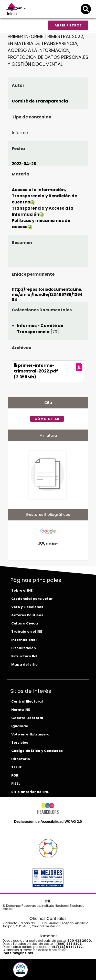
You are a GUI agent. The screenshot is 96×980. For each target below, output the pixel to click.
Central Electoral (27, 701)
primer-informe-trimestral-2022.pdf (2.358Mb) (36, 371)
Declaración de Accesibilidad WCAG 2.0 (48, 822)
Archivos (21, 348)
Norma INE (21, 710)
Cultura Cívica (25, 623)
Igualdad (20, 726)
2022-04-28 (24, 164)
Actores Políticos (27, 615)
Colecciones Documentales (42, 310)
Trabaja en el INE (27, 632)
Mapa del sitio (24, 664)
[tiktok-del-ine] (34, 972)
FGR (15, 775)
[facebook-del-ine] (12, 972)
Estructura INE (24, 656)
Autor (18, 85)
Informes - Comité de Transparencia (40, 329)
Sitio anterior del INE (30, 792)
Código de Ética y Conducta (37, 751)
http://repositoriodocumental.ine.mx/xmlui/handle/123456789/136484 (47, 295)
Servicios (20, 743)
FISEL (16, 784)
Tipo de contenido (32, 117)
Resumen (22, 243)
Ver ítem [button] (17, 8)
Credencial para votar (32, 599)
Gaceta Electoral (27, 718)
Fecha (18, 149)
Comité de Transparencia (40, 101)
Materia (21, 174)
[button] (20, 970)
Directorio (21, 759)
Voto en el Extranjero (30, 734)
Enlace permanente (33, 274)
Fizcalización (24, 648)
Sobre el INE (22, 590)
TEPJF (17, 767)
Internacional (24, 640)
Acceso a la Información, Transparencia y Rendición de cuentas (44, 196)
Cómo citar (47, 419)
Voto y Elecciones (27, 607)
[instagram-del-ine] (31, 972)
